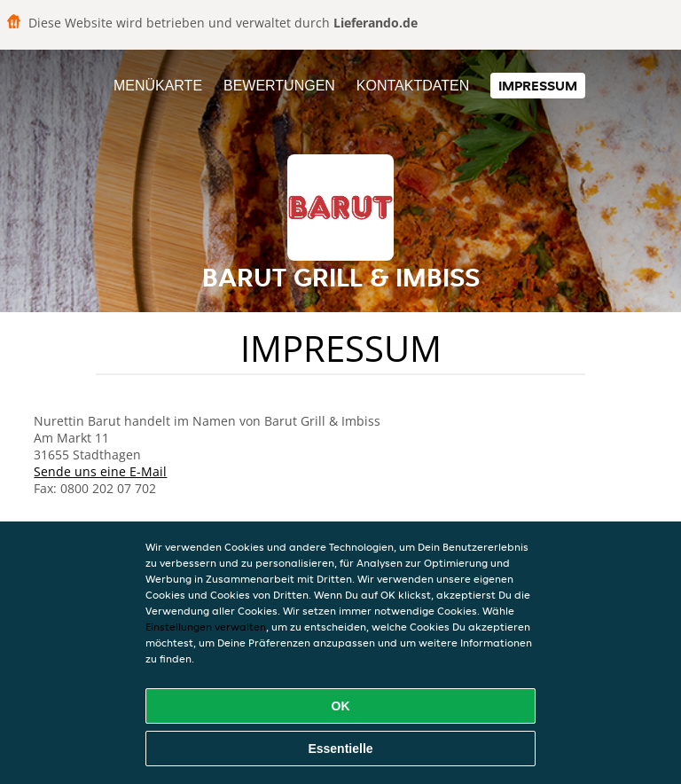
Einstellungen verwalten (206, 627)
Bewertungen (279, 86)
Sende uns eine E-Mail (100, 471)
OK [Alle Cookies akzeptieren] (341, 706)
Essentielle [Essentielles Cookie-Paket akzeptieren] (340, 749)
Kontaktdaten (413, 86)
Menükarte (158, 86)
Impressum (538, 86)
